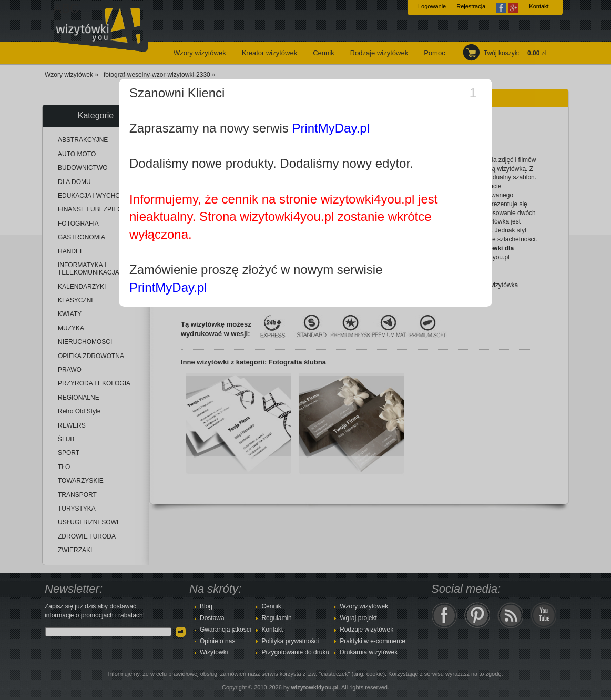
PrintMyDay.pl (331, 128)
